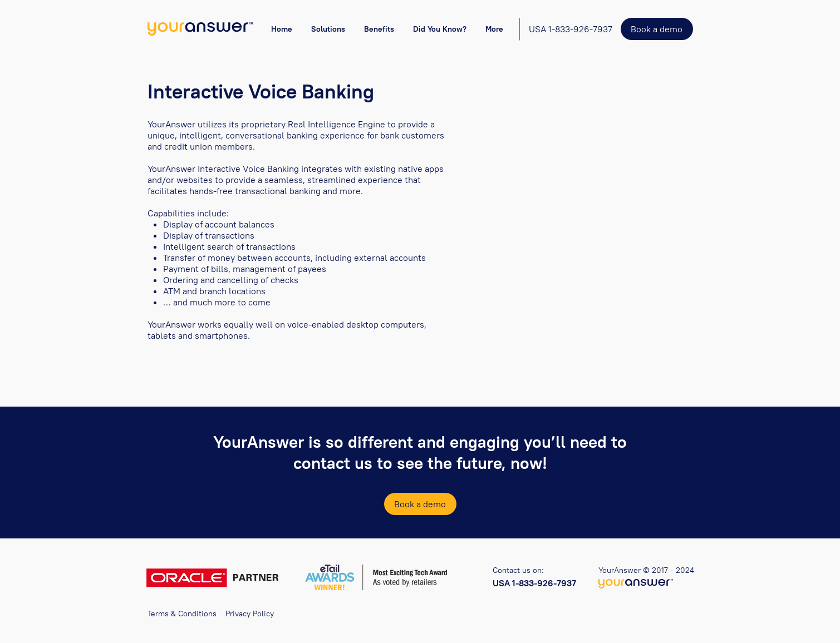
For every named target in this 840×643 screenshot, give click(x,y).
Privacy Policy (250, 614)
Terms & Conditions (182, 614)
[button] (328, 29)
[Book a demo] (657, 29)
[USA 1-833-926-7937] (571, 29)
